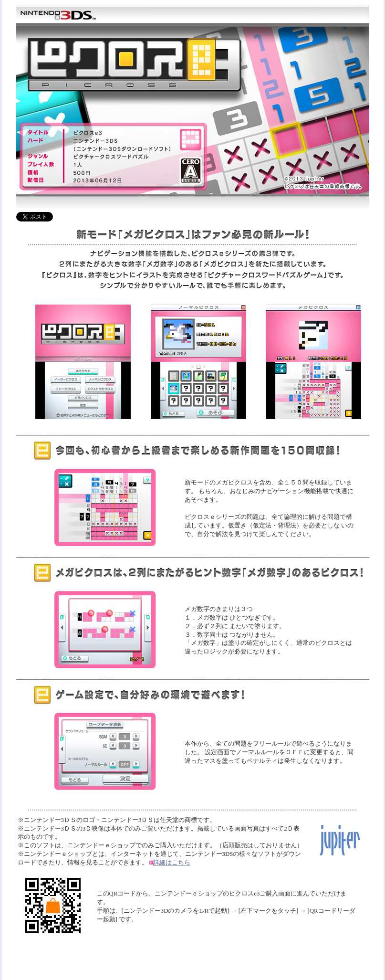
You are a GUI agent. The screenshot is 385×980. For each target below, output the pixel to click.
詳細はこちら (172, 863)
